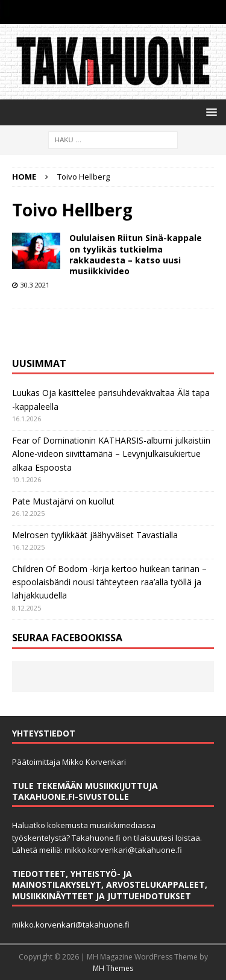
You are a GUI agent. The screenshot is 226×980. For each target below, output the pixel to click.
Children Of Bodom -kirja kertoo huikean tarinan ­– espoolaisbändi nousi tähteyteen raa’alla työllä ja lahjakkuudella (109, 582)
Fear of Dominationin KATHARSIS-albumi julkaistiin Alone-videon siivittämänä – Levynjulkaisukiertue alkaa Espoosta (111, 454)
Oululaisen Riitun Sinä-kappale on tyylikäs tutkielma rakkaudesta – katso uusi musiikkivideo (136, 254)
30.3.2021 (35, 285)
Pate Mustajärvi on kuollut (63, 501)
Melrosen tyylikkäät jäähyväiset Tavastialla (95, 535)
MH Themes (113, 968)
